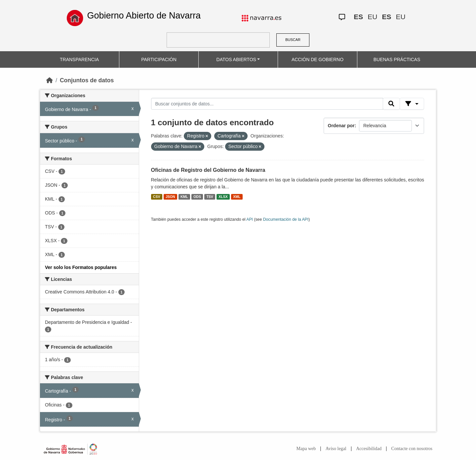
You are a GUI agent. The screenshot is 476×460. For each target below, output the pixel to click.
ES (358, 17)
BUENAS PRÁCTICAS (397, 59)
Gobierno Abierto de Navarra (144, 16)
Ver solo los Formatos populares (81, 267)
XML (237, 197)
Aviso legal (336, 449)
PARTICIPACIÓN (159, 59)
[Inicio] (50, 80)
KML (184, 197)
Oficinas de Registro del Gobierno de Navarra (208, 170)
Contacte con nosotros (412, 449)
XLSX (223, 197)
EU (372, 17)
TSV (210, 197)
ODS (197, 197)
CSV (157, 197)
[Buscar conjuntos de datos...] (267, 104)
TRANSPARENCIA (79, 59)
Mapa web (306, 449)
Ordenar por (341, 126)
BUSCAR (293, 40)
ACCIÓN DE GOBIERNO (317, 59)
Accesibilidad (369, 449)
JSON (170, 197)
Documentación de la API (286, 219)
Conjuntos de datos (87, 80)
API (250, 219)
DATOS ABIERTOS (236, 59)
